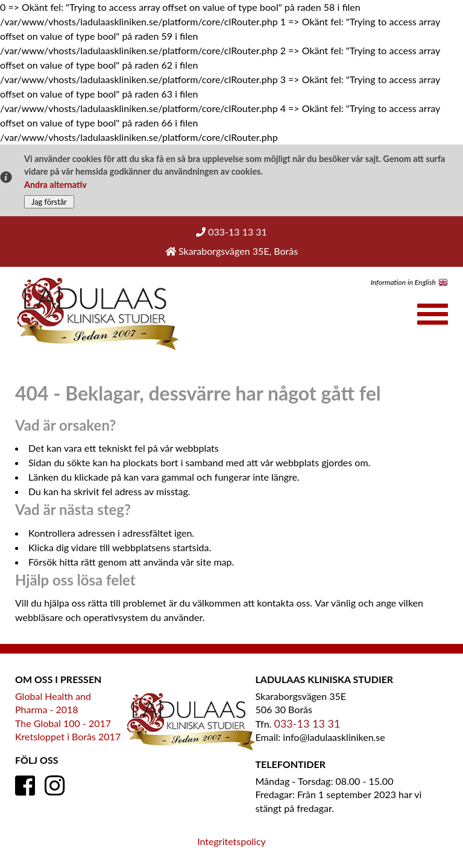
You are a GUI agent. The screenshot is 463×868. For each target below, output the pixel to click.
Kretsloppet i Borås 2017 (68, 736)
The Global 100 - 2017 (63, 723)
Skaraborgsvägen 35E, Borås (231, 251)
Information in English (403, 282)
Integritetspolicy (231, 841)
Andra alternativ (55, 185)
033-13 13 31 (231, 232)
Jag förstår (49, 202)
